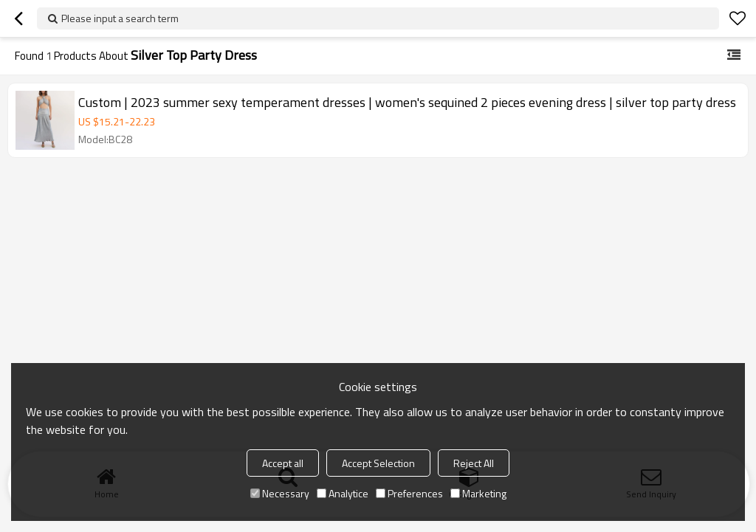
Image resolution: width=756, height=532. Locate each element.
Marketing (478, 493)
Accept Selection (378, 463)
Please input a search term (120, 18)
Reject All (474, 463)
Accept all (283, 463)
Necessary (280, 493)
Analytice (343, 493)
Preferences (409, 493)
